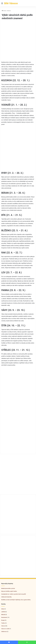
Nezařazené (4, 617)
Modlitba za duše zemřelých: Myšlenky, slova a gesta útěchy (16, 600)
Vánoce (9, 11)
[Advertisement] (18, 42)
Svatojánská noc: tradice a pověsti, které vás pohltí (14, 594)
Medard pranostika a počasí (8, 588)
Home (4, 11)
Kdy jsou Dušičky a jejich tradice (9, 591)
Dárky (3, 609)
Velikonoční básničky (6, 597)
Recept (3, 620)
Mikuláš (3, 615)
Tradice (3, 623)
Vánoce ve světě (5, 629)
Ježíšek (3, 612)
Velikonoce (4, 632)
